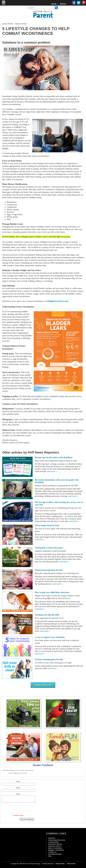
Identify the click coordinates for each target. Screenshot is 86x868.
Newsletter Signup (55, 844)
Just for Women (8, 24)
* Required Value (18, 815)
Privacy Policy (60, 864)
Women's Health (21, 24)
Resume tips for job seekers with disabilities (54, 457)
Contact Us (52, 852)
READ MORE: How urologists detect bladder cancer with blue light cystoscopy (36, 237)
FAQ (50, 856)
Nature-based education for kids (49, 570)
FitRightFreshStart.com (57, 301)
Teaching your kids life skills (47, 615)
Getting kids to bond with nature (49, 548)
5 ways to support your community (50, 637)
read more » (52, 471)
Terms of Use (71, 864)
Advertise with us (55, 846)
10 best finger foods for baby (47, 525)
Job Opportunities (55, 854)
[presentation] (18, 809)
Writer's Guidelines (55, 848)
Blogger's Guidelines (56, 850)
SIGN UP (63, 4)
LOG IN (54, 4)
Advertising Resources (57, 840)
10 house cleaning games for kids (49, 659)
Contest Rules (53, 842)
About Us (52, 838)
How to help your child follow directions (52, 592)
